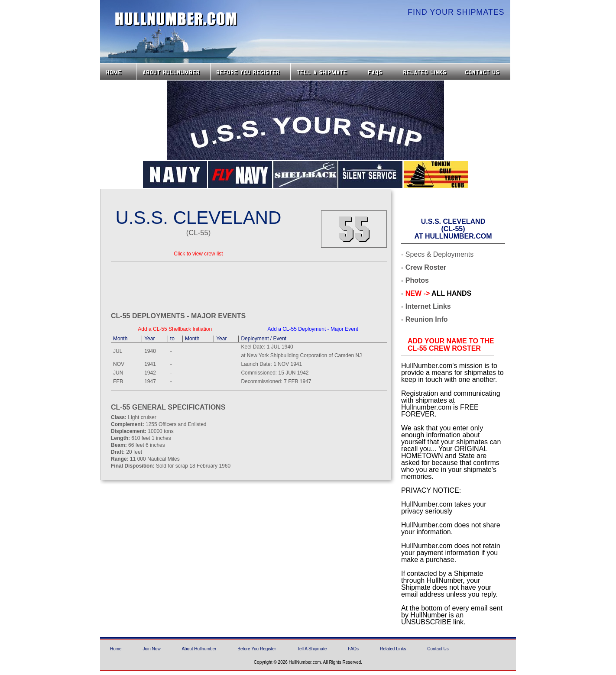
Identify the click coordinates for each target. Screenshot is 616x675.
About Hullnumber (199, 649)
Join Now (151, 649)
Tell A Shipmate (312, 649)
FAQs (379, 72)
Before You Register (257, 649)
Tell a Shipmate (326, 72)
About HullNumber (173, 72)
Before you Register (250, 72)
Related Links (428, 72)
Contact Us (486, 72)
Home (118, 72)
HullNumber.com (176, 19)
